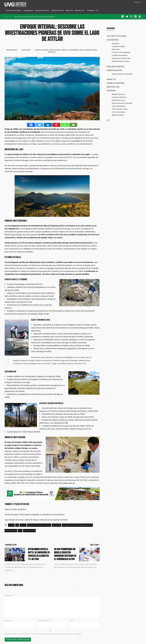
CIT (97, 11)
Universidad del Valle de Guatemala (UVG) (47, 226)
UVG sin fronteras (119, 112)
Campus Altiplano (41, 50)
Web (71, 620)
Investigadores (11, 531)
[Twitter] (39, 125)
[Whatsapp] (65, 125)
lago (20, 531)
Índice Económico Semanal (122, 74)
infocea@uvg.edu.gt (67, 483)
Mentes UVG (80, 11)
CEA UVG (23, 525)
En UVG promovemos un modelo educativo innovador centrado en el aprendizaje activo (65, 554)
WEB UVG (138, 2)
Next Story (95, 545)
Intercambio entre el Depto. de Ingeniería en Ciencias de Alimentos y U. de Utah (39, 554)
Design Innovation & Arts (121, 58)
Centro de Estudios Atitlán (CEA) (62, 135)
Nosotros (52, 52)
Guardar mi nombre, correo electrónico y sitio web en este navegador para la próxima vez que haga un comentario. (43, 634)
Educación (116, 49)
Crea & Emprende (119, 106)
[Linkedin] (48, 125)
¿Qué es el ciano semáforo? (15, 509)
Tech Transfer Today (120, 109)
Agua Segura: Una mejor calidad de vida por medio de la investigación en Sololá (36, 520)
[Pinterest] (56, 125)
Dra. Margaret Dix (12, 229)
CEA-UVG (59, 235)
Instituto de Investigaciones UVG (18, 138)
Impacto (69, 11)
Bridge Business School (121, 61)
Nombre (8, 620)
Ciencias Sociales (118, 46)
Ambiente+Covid (118, 100)
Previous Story (11, 545)
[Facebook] (31, 125)
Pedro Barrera (12, 50)
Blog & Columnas (118, 94)
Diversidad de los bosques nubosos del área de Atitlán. (64, 414)
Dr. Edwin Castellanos (42, 232)
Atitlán (11, 525)
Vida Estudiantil (42, 11)
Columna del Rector (119, 97)
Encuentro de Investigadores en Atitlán (77, 525)
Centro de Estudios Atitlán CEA (39, 525)
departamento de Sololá (46, 129)
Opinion (90, 11)
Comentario (9, 595)
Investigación (57, 11)
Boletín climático (118, 115)
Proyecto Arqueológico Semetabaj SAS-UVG (25, 284)
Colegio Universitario (120, 55)
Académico (28, 11)
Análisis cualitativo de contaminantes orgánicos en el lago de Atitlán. (34, 376)
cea (17, 525)
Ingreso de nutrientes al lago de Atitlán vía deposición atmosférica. (68, 417)
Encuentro (56, 525)
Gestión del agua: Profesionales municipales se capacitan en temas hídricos (34, 514)
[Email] (73, 125)
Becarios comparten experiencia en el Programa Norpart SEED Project (39, 17)
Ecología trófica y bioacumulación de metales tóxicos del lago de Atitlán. (62, 345)
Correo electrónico (44, 620)
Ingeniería (116, 43)
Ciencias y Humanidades (70, 50)
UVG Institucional (13, 11)
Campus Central (55, 50)
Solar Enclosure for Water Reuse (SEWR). (24, 432)
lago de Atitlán (12, 129)
